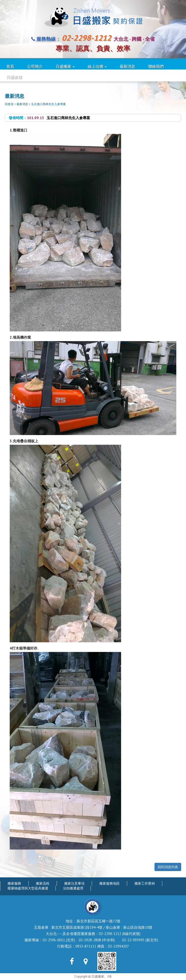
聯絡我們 (156, 66)
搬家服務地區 (109, 883)
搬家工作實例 (145, 883)
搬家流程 (43, 883)
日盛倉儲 (14, 77)
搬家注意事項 (74, 883)
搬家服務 (14, 883)
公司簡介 (35, 66)
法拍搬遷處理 (73, 888)
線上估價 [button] (97, 66)
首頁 (10, 66)
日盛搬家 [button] (65, 66)
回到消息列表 (168, 867)
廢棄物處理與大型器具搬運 (28, 888)
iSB (109, 976)
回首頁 (9, 104)
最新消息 (127, 66)
